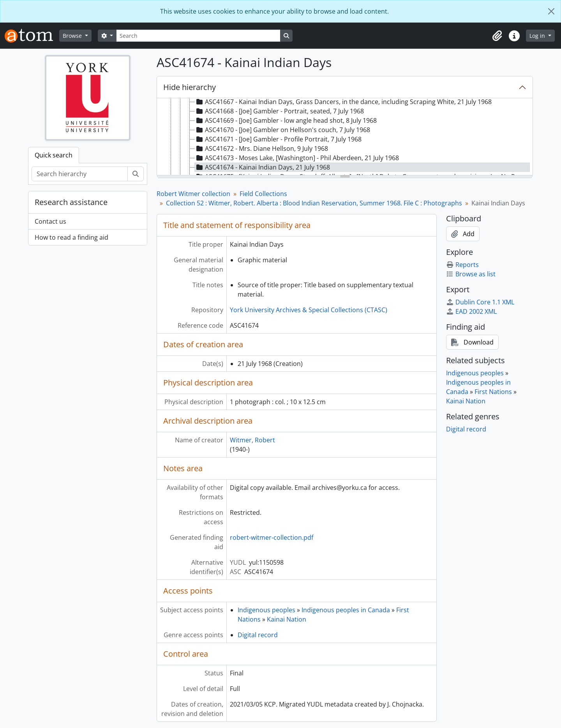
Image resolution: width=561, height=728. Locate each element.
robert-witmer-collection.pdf (272, 537)
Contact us (50, 221)
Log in (538, 36)
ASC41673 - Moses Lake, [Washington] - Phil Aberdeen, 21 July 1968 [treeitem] (297, 158)
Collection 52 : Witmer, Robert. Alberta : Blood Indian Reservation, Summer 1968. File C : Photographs (314, 203)
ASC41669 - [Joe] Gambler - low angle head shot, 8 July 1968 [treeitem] (286, 120)
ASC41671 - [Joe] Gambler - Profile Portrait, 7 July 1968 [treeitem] (278, 139)
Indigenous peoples (266, 610)
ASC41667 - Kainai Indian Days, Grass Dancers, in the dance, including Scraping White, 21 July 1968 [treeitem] (343, 102)
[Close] (551, 11)
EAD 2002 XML (471, 311)
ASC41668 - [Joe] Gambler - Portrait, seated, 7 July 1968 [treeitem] (279, 111)
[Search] (198, 36)
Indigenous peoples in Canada (346, 610)
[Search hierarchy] (80, 174)
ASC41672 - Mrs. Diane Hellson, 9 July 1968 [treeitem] (261, 148)
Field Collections (263, 194)
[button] (497, 36)
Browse (73, 36)
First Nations (493, 392)
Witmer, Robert (252, 440)
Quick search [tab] (54, 155)
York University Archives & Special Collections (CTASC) (309, 310)
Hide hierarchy (190, 87)
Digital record (258, 635)
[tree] (345, 137)
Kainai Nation (287, 619)
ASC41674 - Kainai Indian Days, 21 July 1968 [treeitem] (262, 167)
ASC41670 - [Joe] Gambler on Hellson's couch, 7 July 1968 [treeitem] (282, 130)
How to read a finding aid (71, 237)
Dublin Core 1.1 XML (480, 302)
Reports (462, 265)
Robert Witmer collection (193, 194)
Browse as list (471, 274)
